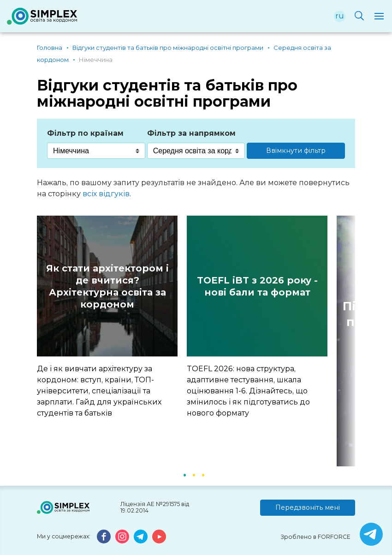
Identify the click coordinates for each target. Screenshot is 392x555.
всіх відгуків (106, 194)
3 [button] (203, 474)
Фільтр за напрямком (191, 133)
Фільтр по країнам (85, 133)
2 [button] (194, 474)
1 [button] (184, 474)
